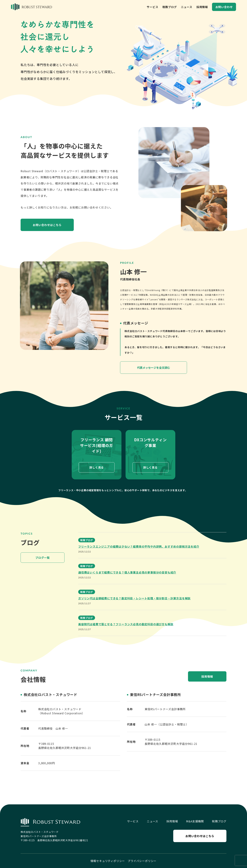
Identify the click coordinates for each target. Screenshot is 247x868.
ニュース (187, 7)
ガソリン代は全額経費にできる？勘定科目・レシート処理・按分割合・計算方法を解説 (134, 598)
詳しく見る (97, 468)
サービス (152, 7)
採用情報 (202, 7)
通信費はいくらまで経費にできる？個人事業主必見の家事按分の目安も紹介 (127, 572)
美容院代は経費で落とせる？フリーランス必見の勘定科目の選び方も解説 (126, 624)
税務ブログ (170, 7)
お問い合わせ (224, 7)
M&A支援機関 (195, 821)
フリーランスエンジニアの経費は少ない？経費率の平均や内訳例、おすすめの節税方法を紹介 (139, 546)
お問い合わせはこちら (47, 225)
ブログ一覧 (43, 558)
